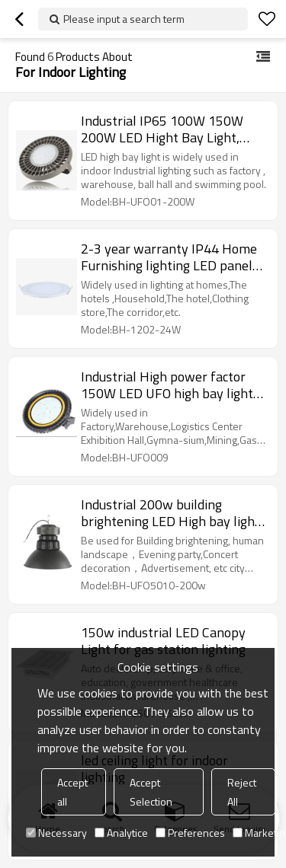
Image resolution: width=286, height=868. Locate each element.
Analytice (121, 833)
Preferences (190, 833)
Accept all (72, 792)
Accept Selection (151, 792)
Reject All (242, 792)
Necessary (56, 833)
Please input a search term (124, 19)
